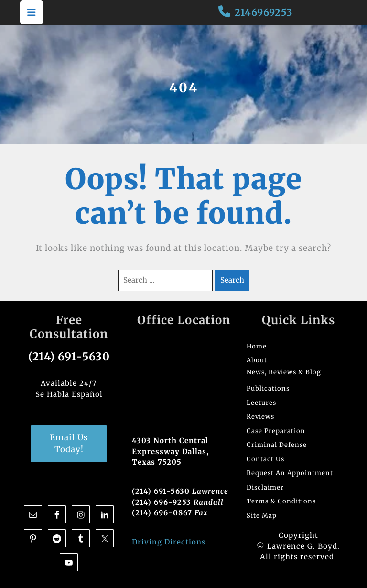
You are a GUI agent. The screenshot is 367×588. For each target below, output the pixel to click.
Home (257, 346)
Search (232, 280)
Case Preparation (276, 431)
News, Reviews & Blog (284, 372)
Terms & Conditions (281, 501)
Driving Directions (169, 542)
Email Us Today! (69, 443)
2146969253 (264, 12)
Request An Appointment (290, 473)
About (257, 360)
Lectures (261, 403)
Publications (268, 388)
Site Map (262, 516)
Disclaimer (265, 487)
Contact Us (265, 459)
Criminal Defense (277, 445)
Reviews (260, 417)
